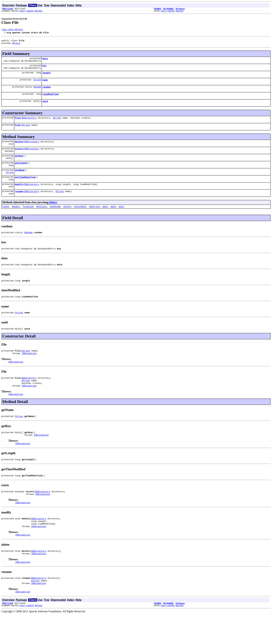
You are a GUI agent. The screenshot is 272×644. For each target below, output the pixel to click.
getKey (19, 164)
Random (37, 91)
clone (6, 217)
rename (19, 202)
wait (105, 217)
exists (19, 156)
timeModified (50, 99)
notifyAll (80, 217)
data (45, 61)
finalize (28, 217)
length (46, 76)
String (37, 83)
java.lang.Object (12, 30)
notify (67, 217)
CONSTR (30, 11)
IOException (29, 369)
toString (94, 217)
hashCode (55, 217)
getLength (21, 171)
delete (19, 148)
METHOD (39, 11)
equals (16, 217)
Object (16, 45)
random (46, 91)
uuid (45, 106)
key (44, 68)
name (45, 83)
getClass (41, 217)
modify (19, 194)
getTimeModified (25, 186)
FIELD (22, 11)
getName (20, 179)
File (18, 123)
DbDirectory (29, 123)
